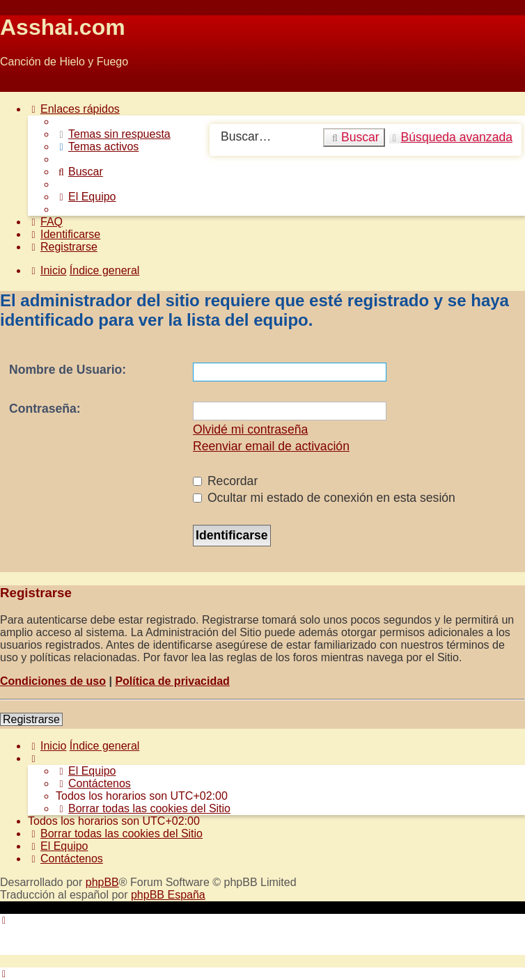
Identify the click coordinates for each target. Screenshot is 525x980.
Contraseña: (45, 409)
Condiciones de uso (53, 681)
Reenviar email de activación (271, 446)
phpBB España (168, 895)
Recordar (225, 481)
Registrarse (31, 719)
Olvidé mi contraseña (250, 429)
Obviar (16, 85)
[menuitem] (113, 134)
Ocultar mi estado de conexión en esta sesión (324, 498)
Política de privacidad (172, 681)
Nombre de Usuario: (68, 370)
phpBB (102, 882)
